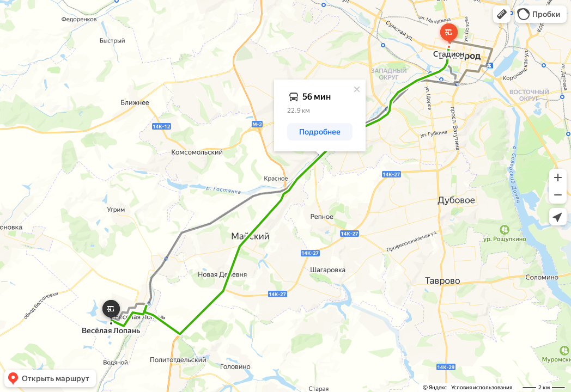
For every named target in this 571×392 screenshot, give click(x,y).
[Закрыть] (357, 89)
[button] (502, 14)
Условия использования (482, 387)
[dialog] (320, 115)
